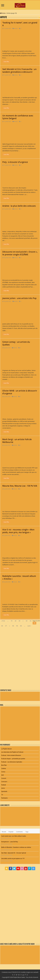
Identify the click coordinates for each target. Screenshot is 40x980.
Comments (19, 832)
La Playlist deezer (7, 749)
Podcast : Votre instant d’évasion (11, 755)
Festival (4, 785)
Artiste (16, 29)
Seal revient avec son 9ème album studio (14, 836)
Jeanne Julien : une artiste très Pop (19, 298)
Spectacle (4, 791)
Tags (27, 832)
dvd (2, 775)
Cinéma (4, 768)
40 (13, 626)
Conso (3, 772)
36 (2, 626)
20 (15, 621)
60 (21, 626)
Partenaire (4, 798)
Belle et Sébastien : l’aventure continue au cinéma (16, 847)
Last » (29, 626)
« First (3, 621)
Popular (11, 832)
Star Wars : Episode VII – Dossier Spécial (14, 853)
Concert (4, 778)
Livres (3, 788)
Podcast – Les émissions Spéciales (12, 762)
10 (12, 621)
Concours (4, 782)
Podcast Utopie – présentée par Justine (13, 759)
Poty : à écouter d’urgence (15, 162)
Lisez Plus (6, 62)
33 (27, 621)
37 (6, 626)
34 (31, 621)
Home (3, 13)
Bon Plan (4, 765)
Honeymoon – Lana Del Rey (10, 842)
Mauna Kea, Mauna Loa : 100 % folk (20, 486)
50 (17, 626)
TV (2, 795)
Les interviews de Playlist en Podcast (12, 752)
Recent (4, 832)
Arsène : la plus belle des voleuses (19, 206)
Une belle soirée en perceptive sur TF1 (13, 858)
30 (19, 621)
